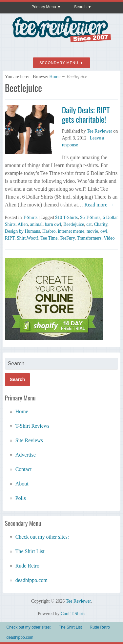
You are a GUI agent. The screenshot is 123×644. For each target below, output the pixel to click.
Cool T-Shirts (73, 614)
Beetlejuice (74, 224)
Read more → (98, 205)
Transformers (89, 238)
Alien (23, 224)
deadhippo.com (31, 580)
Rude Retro (27, 566)
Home (55, 77)
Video (109, 238)
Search (80, 7)
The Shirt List (30, 551)
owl (104, 231)
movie (92, 231)
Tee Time (49, 238)
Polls (21, 498)
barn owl (53, 224)
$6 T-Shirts (90, 217)
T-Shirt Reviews (32, 426)
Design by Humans (22, 231)
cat (89, 224)
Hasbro (49, 231)
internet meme (71, 231)
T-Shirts (30, 217)
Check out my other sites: (42, 537)
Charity (101, 224)
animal (36, 224)
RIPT (10, 238)
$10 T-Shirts (66, 217)
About (22, 484)
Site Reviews (29, 440)
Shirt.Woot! (27, 238)
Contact (24, 469)
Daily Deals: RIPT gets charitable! (86, 114)
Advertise (26, 455)
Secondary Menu (59, 63)
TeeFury (67, 238)
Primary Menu (44, 7)
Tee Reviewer (100, 131)
